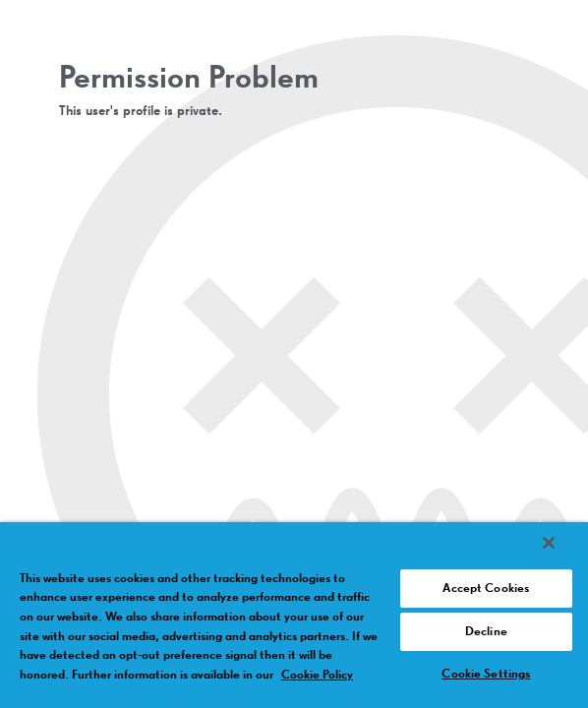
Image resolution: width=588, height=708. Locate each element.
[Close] (549, 543)
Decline (486, 632)
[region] (294, 615)
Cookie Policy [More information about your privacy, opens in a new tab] (317, 675)
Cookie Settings (486, 674)
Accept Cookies (486, 589)
